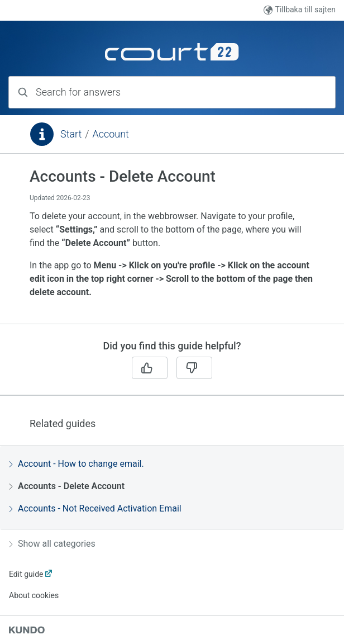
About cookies (34, 595)
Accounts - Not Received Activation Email (95, 508)
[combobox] (172, 92)
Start (71, 134)
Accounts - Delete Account (67, 486)
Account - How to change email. (77, 464)
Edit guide (26, 574)
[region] (172, 245)
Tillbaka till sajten (300, 10)
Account (110, 134)
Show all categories (52, 544)
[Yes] (150, 368)
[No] (194, 368)
